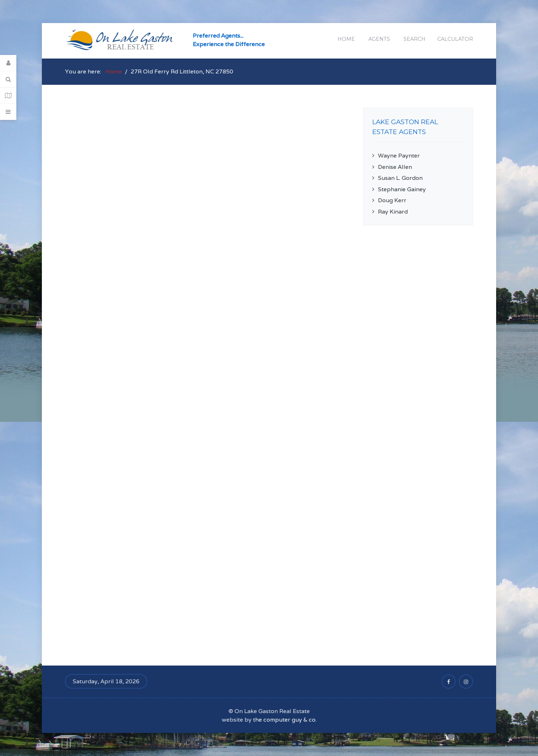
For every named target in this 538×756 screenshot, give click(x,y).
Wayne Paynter (399, 156)
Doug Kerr (392, 200)
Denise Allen (395, 167)
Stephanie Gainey (402, 189)
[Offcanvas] (8, 112)
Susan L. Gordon (400, 178)
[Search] (8, 79)
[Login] (8, 63)
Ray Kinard (393, 212)
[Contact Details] (8, 96)
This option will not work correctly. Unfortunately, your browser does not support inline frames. (205, 374)
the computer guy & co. (285, 720)
